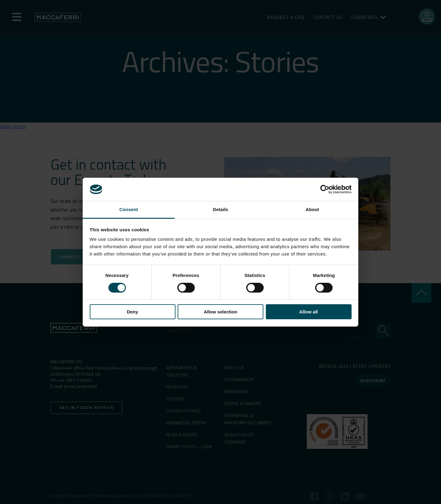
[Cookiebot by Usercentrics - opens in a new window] (325, 189)
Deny (132, 312)
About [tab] (312, 209)
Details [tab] (221, 209)
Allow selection (220, 312)
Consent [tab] (129, 209)
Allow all (309, 312)
